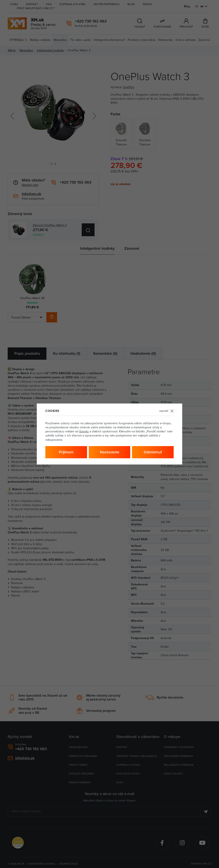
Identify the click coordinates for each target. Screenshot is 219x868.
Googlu (84, 431)
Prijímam (66, 452)
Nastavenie (110, 452)
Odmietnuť (153, 452)
